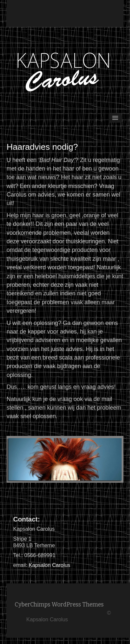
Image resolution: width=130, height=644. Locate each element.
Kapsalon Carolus (49, 565)
